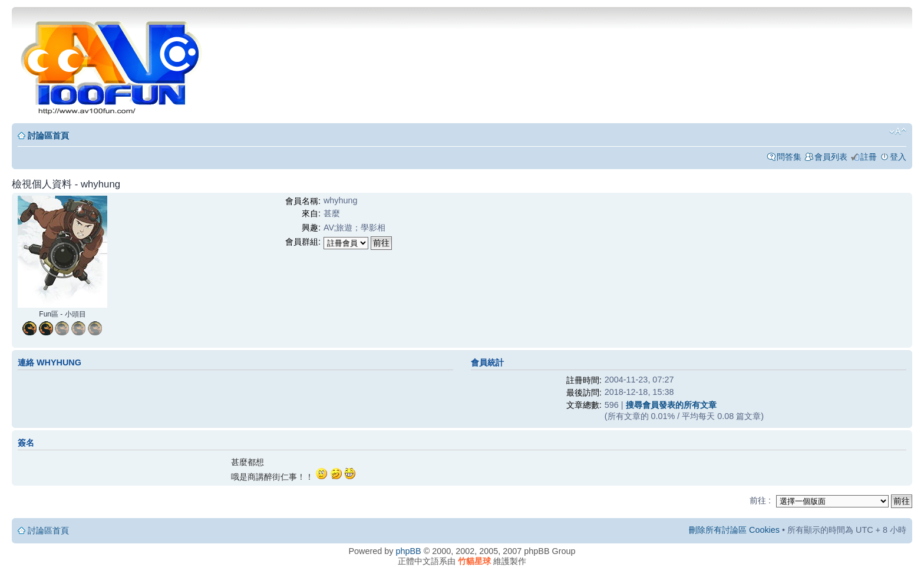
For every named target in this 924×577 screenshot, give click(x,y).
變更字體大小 (898, 131)
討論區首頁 (48, 136)
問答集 (789, 157)
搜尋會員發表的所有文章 (671, 405)
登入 (898, 157)
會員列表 (831, 157)
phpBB (408, 551)
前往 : (760, 500)
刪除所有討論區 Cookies (734, 530)
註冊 (869, 157)
